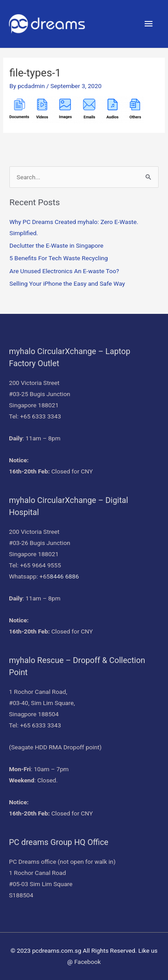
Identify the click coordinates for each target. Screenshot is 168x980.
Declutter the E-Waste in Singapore (56, 245)
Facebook (88, 962)
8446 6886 (64, 576)
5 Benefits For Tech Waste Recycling (59, 258)
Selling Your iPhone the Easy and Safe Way (67, 283)
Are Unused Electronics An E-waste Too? (64, 271)
